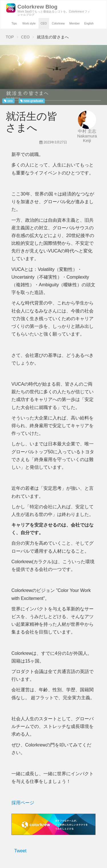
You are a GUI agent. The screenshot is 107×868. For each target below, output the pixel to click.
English (89, 23)
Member (75, 23)
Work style (29, 23)
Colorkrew (58, 23)
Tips (14, 23)
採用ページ (23, 803)
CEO (44, 23)
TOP (10, 37)
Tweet (20, 851)
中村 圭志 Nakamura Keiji (87, 136)
